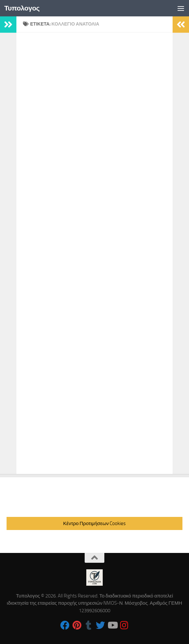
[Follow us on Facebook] (65, 625)
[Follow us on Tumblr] (89, 625)
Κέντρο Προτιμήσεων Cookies (95, 523)
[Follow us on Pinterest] (77, 625)
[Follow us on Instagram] (124, 625)
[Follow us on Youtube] (112, 625)
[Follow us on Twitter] (100, 625)
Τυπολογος (22, 8)
